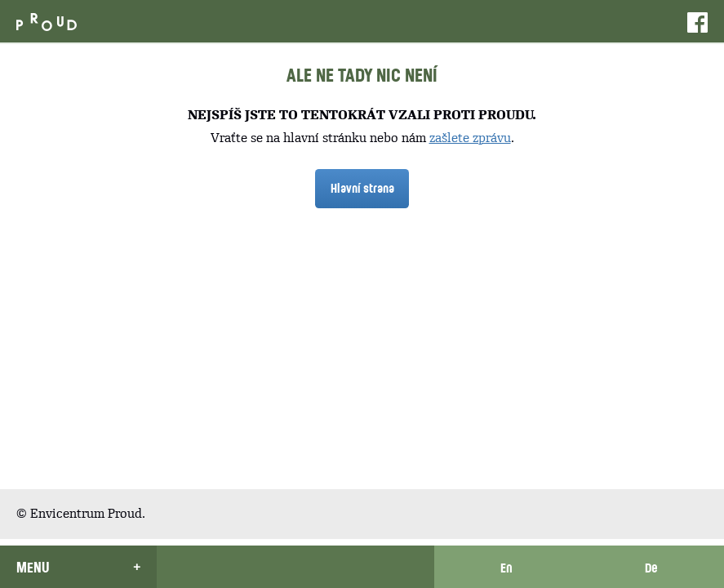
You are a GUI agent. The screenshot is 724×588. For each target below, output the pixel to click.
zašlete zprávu (470, 138)
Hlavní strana (362, 188)
